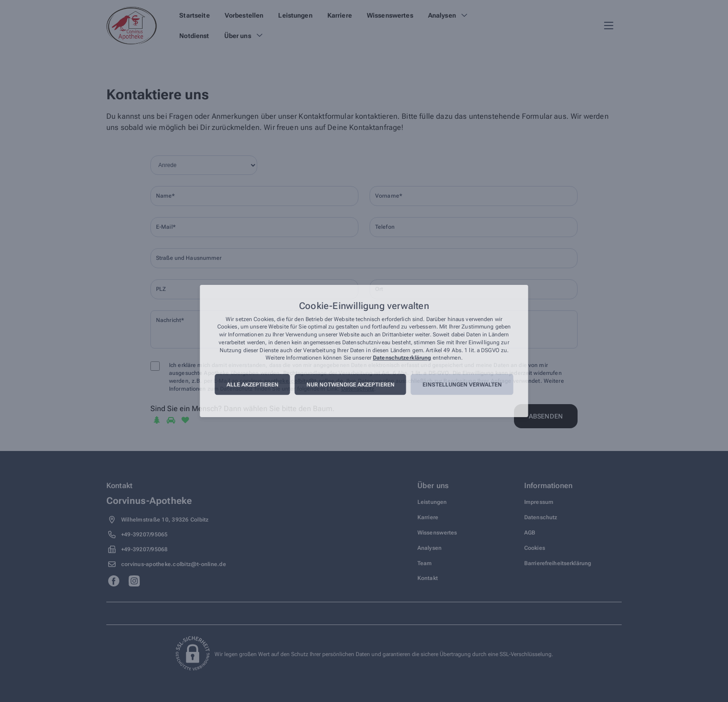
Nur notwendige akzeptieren (351, 385)
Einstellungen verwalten (462, 385)
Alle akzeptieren (253, 385)
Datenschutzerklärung (402, 358)
